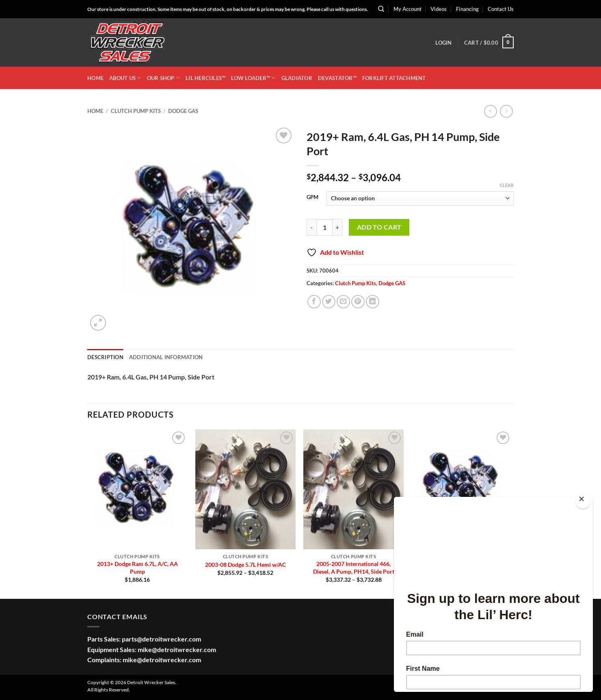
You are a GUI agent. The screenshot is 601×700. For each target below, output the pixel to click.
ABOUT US (125, 78)
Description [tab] (105, 357)
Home (95, 111)
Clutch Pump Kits (136, 111)
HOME (95, 78)
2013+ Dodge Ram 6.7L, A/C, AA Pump (137, 568)
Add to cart (379, 227)
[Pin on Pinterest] (358, 302)
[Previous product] (506, 111)
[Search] (381, 9)
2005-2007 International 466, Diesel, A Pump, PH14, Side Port (354, 568)
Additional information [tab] (166, 357)
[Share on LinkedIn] (373, 302)
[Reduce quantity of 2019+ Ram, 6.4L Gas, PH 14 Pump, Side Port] (311, 227)
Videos (439, 9)
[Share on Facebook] (314, 302)
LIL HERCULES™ (205, 78)
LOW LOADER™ (253, 78)
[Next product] (490, 111)
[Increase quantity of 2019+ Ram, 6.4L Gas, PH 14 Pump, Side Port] (337, 227)
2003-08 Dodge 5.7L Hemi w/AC (245, 565)
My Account (408, 9)
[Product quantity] (324, 227)
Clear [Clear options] (507, 185)
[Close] (583, 501)
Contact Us (501, 9)
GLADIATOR (297, 78)
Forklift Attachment (394, 78)
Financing (467, 9)
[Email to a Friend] (343, 302)
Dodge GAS (183, 111)
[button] (443, 43)
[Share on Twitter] (329, 302)
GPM (312, 197)
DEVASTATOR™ (337, 78)
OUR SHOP (164, 78)
